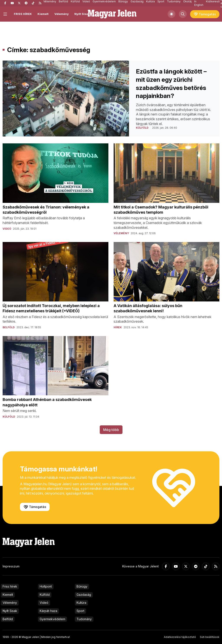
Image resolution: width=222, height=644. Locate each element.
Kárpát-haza (48, 611)
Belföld (8, 619)
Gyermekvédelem (52, 619)
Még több (111, 430)
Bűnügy (82, 586)
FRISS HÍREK (23, 14)
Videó (44, 603)
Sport (80, 611)
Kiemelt (43, 14)
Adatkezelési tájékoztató (180, 637)
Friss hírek (10, 586)
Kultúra (81, 603)
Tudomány (84, 619)
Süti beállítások (210, 637)
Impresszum (11, 566)
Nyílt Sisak (82, 14)
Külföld (45, 595)
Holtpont (46, 586)
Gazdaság (84, 595)
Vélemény (62, 14)
